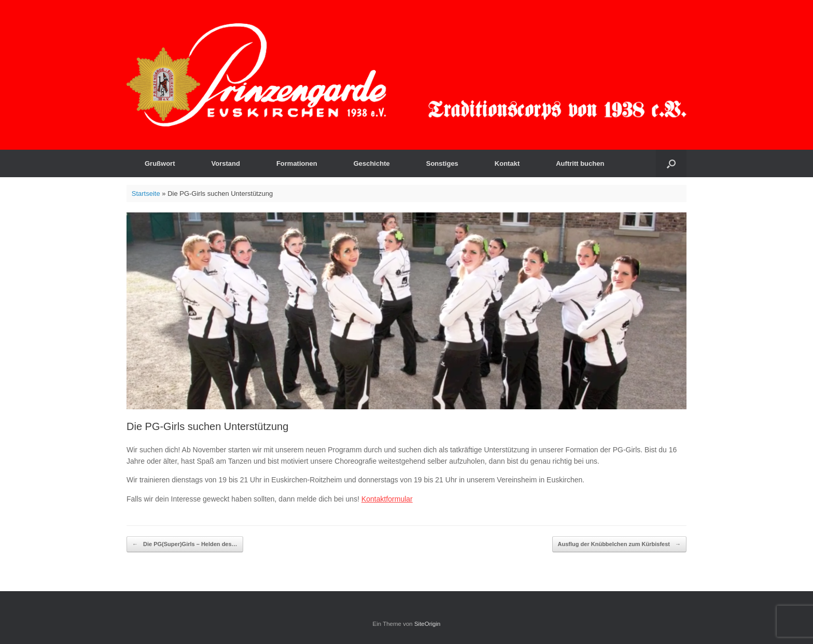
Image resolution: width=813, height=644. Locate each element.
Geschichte (372, 163)
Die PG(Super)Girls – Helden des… (185, 544)
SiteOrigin (427, 624)
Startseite (146, 194)
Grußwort (160, 163)
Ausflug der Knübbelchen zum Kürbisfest (619, 544)
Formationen (297, 163)
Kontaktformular (387, 499)
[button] (671, 163)
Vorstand (226, 163)
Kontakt (507, 163)
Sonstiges (442, 163)
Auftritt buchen (580, 163)
